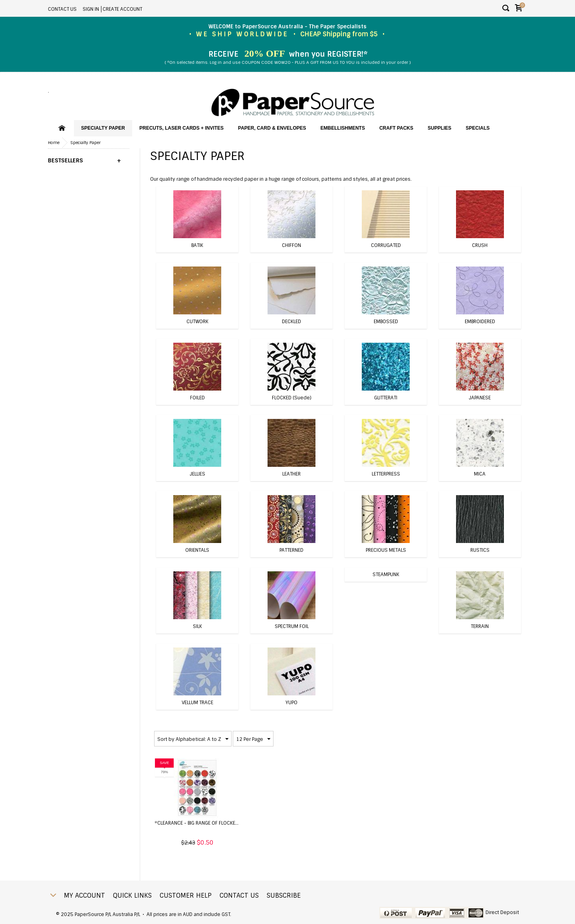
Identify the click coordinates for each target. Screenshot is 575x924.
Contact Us (62, 9)
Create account (122, 9)
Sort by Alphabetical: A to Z (193, 739)
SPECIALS (478, 128)
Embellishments (343, 128)
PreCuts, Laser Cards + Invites (181, 128)
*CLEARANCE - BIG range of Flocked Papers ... (207, 823)
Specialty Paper (103, 128)
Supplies (439, 128)
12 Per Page (253, 739)
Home (54, 143)
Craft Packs (396, 128)
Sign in (91, 9)
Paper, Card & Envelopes (272, 128)
